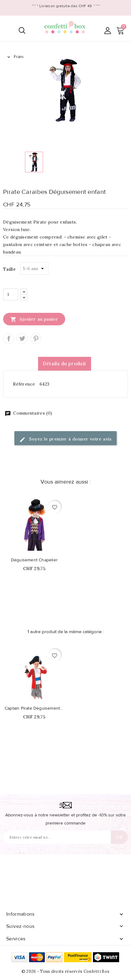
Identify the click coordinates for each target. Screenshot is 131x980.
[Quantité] (11, 294)
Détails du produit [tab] (64, 364)
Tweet (22, 339)
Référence (24, 384)
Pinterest (36, 339)
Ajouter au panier (34, 319)
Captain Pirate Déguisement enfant (34, 708)
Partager (9, 339)
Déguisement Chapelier (34, 560)
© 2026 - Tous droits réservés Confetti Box (66, 971)
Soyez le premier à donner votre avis (65, 439)
